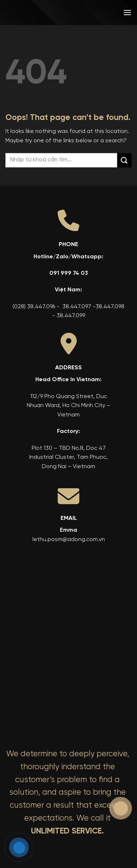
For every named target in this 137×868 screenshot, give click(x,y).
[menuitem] (81, 13)
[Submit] (124, 160)
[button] (127, 12)
